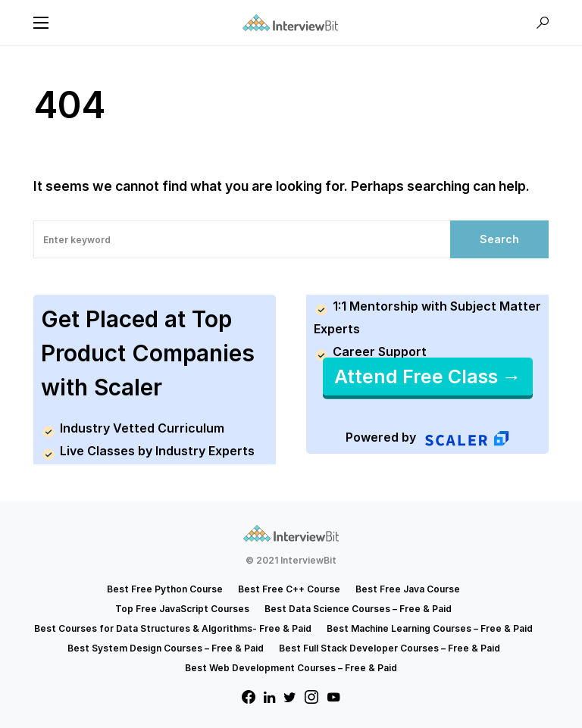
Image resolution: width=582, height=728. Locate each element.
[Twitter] (290, 697)
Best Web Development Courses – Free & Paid (291, 668)
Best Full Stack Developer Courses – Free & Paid (390, 648)
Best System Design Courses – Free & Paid (166, 648)
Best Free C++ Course (289, 589)
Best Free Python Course (165, 589)
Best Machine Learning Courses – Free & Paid (430, 628)
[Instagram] (311, 697)
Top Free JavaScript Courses (182, 609)
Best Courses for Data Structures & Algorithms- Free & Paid (173, 628)
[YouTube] (333, 697)
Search (499, 239)
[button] (41, 23)
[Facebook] (249, 697)
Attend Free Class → (428, 376)
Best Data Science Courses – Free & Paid (358, 609)
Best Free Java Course (408, 589)
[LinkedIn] (269, 697)
